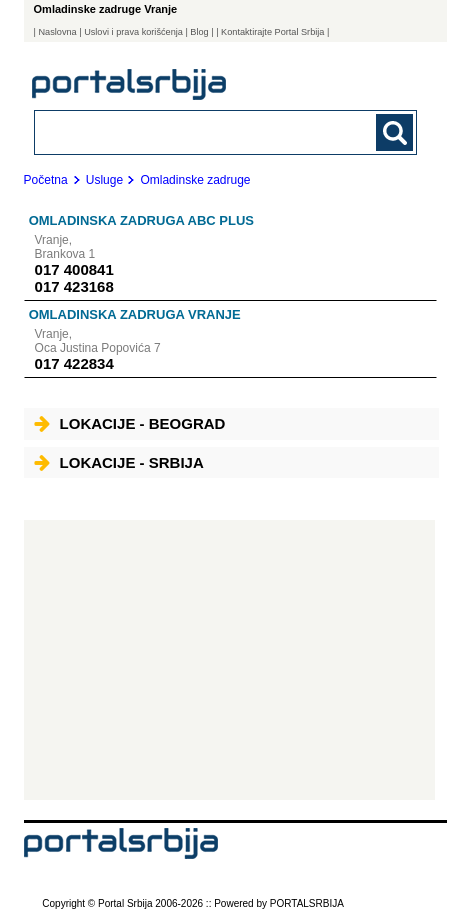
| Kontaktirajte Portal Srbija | (272, 32)
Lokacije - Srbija (119, 462)
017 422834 (74, 363)
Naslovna (57, 32)
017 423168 (74, 286)
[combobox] (189, 131)
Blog (199, 32)
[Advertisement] (229, 660)
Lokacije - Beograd (130, 423)
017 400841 (74, 269)
